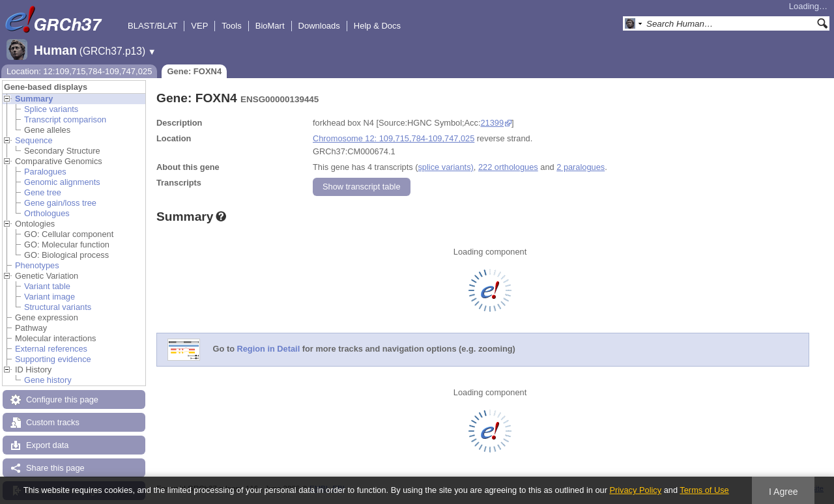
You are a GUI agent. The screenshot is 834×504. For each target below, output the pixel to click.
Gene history (48, 380)
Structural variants (58, 307)
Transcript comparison (65, 119)
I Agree (784, 492)
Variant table (47, 286)
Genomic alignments (62, 182)
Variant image (50, 297)
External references (51, 349)
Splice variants (51, 109)
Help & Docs (377, 26)
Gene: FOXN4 (194, 71)
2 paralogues (581, 167)
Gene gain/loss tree (60, 203)
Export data (47, 445)
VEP (199, 26)
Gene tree (43, 192)
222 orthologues (508, 167)
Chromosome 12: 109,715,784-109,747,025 (394, 138)
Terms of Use (704, 490)
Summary (34, 99)
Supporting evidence (53, 359)
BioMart (270, 26)
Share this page (55, 468)
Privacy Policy (635, 490)
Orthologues (47, 213)
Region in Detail (269, 349)
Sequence (34, 140)
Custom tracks (53, 422)
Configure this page (62, 399)
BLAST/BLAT (152, 26)
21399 (492, 123)
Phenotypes (37, 265)
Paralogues (45, 172)
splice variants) (445, 167)
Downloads (319, 26)
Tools (231, 26)
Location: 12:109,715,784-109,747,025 (79, 71)
